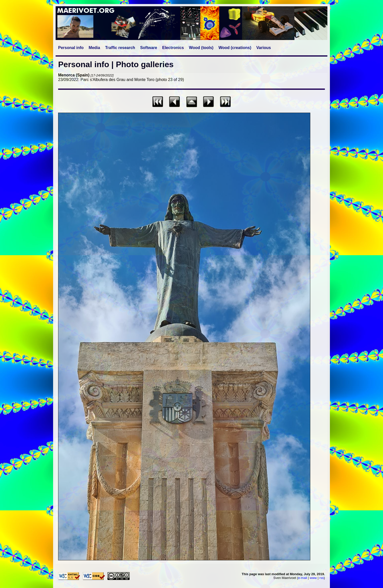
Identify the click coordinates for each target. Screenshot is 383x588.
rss (321, 578)
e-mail (303, 578)
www (313, 578)
